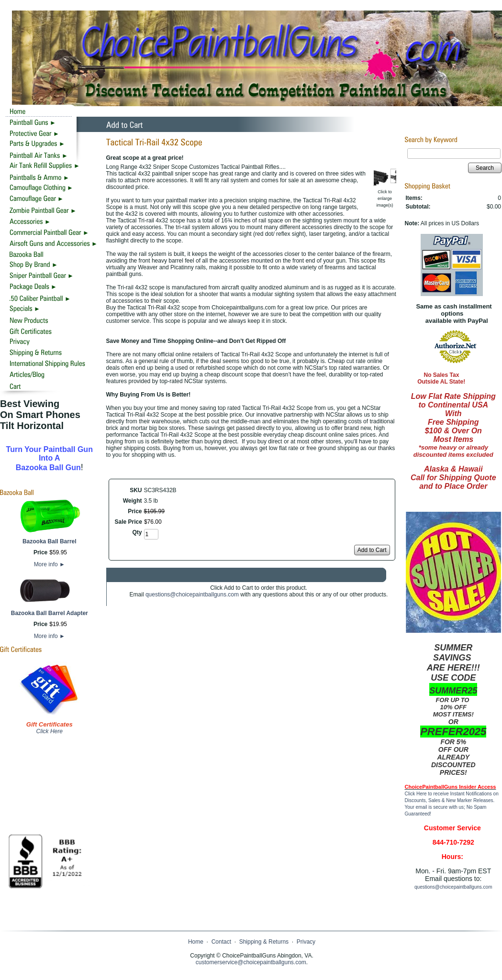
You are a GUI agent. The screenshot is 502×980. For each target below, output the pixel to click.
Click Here (50, 731)
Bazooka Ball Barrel (50, 541)
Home (196, 942)
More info (50, 564)
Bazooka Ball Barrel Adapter (50, 613)
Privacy (306, 942)
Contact (221, 942)
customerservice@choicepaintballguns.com (251, 962)
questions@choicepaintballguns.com (192, 595)
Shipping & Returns (264, 942)
